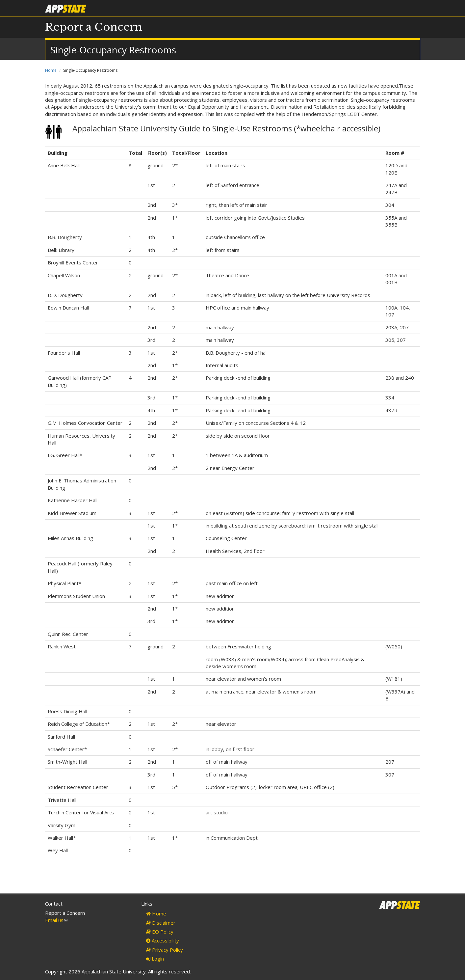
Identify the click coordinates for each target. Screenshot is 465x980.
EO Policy (160, 932)
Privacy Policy (165, 950)
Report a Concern (94, 27)
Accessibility (163, 940)
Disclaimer (161, 923)
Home (51, 70)
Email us (56, 920)
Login (155, 959)
